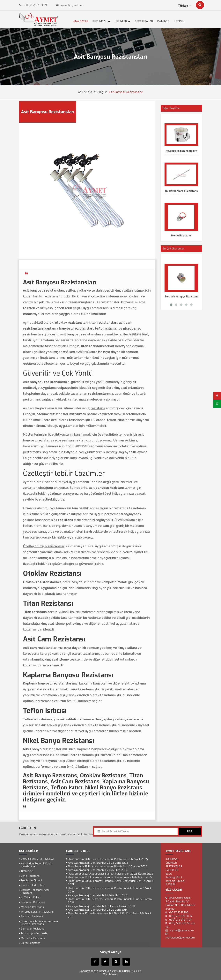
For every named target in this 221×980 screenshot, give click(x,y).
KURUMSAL (101, 21)
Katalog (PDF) (174, 877)
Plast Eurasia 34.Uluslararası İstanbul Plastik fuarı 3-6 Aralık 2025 (108, 859)
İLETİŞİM (179, 21)
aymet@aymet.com (72, 5)
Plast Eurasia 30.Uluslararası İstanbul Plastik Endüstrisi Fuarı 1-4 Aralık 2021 (111, 883)
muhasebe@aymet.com (180, 938)
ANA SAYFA (81, 21)
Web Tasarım (111, 974)
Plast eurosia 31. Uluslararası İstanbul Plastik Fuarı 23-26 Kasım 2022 (110, 877)
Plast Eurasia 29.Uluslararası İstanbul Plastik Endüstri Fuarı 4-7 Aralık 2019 (110, 890)
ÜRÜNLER (123, 21)
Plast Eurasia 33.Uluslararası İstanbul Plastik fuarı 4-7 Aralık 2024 (108, 866)
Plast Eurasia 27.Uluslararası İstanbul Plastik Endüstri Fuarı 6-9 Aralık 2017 (110, 915)
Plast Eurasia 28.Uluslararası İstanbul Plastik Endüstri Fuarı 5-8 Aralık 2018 (110, 901)
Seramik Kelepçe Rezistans (181, 297)
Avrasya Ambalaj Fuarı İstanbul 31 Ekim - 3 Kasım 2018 (101, 906)
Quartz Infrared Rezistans (181, 191)
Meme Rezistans (181, 236)
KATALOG (163, 21)
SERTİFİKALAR (144, 21)
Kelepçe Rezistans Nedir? (181, 151)
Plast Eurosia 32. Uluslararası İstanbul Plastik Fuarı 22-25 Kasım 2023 (110, 874)
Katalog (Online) (175, 881)
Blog (100, 92)
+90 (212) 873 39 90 (36, 5)
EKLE (190, 831)
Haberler (172, 870)
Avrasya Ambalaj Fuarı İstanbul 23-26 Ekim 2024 (98, 870)
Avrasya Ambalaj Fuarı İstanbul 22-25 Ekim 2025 (98, 863)
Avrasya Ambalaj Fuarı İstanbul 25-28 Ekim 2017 (98, 910)
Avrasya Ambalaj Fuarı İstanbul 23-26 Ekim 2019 (98, 895)
